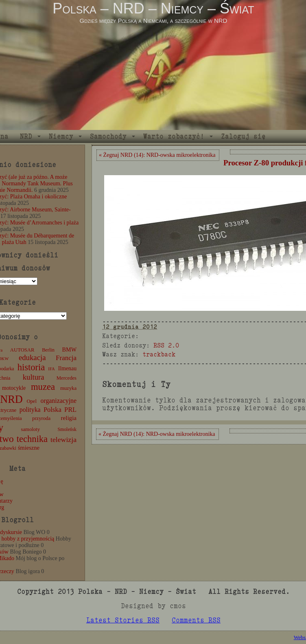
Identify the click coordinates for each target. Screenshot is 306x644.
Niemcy (61, 136)
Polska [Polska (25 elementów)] (52, 410)
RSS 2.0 (166, 345)
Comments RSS (196, 620)
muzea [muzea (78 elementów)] (43, 387)
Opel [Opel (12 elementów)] (32, 401)
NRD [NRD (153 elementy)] (11, 399)
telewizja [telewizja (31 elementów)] (63, 440)
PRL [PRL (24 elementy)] (70, 410)
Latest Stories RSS (123, 620)
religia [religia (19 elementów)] (69, 418)
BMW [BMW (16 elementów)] (69, 349)
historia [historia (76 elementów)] (31, 367)
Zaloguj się (243, 136)
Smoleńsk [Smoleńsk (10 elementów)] (67, 429)
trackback (159, 354)
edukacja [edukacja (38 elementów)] (32, 357)
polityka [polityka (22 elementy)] (30, 410)
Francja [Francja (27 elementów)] (66, 358)
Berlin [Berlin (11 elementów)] (48, 350)
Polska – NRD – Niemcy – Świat (153, 8)
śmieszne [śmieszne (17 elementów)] (29, 448)
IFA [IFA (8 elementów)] (51, 369)
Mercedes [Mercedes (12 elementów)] (67, 378)
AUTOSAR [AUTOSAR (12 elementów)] (22, 350)
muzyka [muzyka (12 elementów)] (68, 388)
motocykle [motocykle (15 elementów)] (14, 388)
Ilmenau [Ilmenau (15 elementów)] (67, 368)
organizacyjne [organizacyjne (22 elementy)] (59, 401)
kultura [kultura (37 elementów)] (34, 377)
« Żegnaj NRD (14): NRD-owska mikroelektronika (157, 155)
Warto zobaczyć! (174, 136)
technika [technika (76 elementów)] (32, 439)
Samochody (108, 136)
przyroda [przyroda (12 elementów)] (41, 418)
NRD (26, 136)
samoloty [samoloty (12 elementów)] (31, 429)
